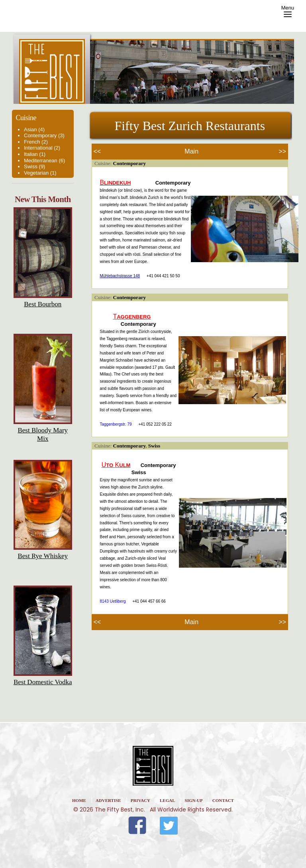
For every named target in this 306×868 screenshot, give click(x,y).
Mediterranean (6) (44, 161)
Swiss (154, 446)
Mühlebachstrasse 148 (120, 276)
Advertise (108, 800)
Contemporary (129, 163)
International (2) (42, 148)
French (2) (36, 142)
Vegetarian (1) (40, 173)
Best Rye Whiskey (43, 556)
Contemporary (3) (44, 135)
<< (97, 151)
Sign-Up (194, 800)
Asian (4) (34, 129)
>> (282, 151)
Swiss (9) (34, 166)
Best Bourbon (43, 304)
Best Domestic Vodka (43, 682)
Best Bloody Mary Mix (43, 435)
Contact (223, 800)
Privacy (140, 800)
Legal (168, 800)
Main (191, 151)
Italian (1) (35, 154)
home (79, 800)
